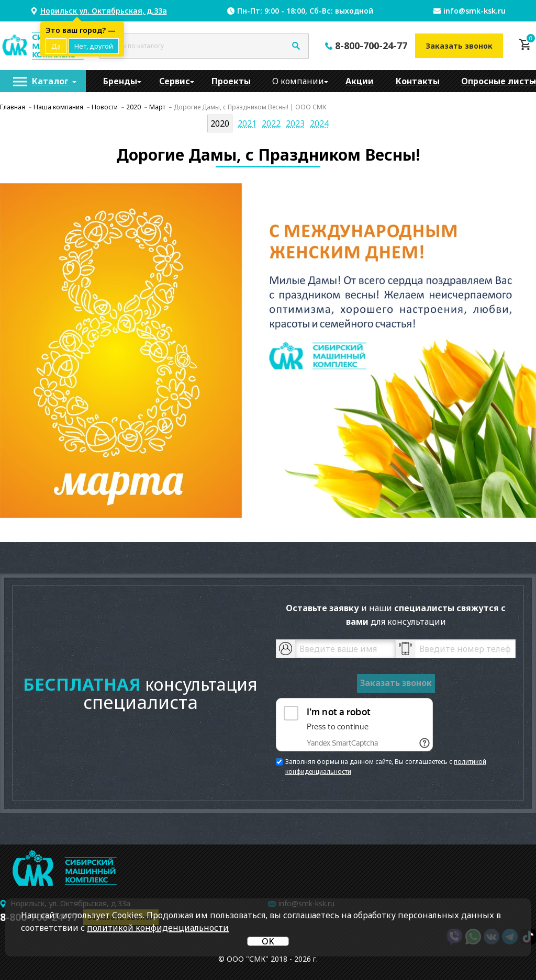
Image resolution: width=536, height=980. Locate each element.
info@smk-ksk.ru (474, 11)
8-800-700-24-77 (371, 46)
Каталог (50, 81)
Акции (360, 81)
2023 (295, 123)
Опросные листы (499, 81)
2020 (220, 123)
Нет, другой (94, 46)
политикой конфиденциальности (158, 928)
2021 (247, 123)
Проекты (231, 81)
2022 (271, 123)
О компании (298, 81)
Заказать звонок (459, 46)
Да (56, 46)
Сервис (175, 81)
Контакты (418, 81)
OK (268, 941)
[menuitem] (43, 81)
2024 (319, 123)
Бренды (120, 81)
